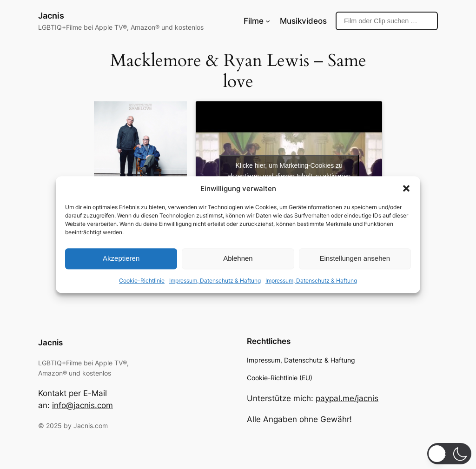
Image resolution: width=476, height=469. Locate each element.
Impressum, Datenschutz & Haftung (215, 281)
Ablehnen (238, 259)
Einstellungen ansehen (355, 259)
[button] (406, 188)
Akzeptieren (121, 259)
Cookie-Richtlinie (142, 281)
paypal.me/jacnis (347, 398)
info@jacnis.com (83, 405)
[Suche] (387, 21)
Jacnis (51, 16)
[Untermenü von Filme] (268, 21)
